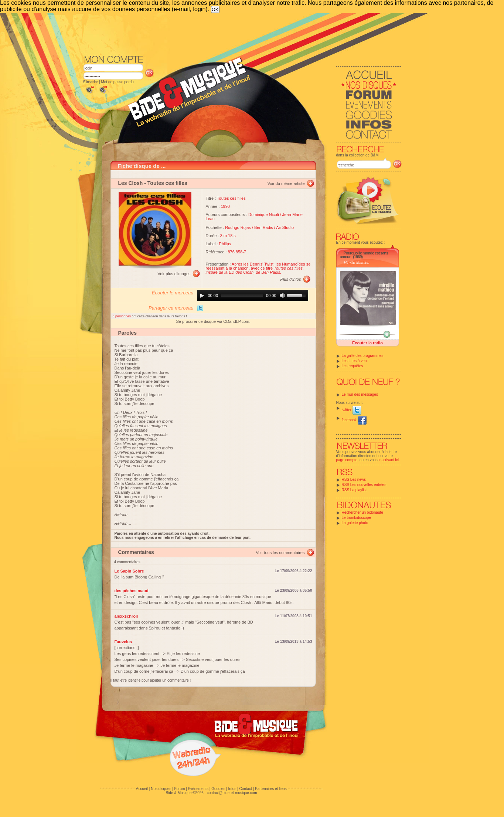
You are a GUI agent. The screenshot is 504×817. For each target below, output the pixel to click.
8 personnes (122, 316)
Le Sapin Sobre (129, 571)
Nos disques (161, 789)
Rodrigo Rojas (238, 227)
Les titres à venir (355, 361)
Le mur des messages (360, 394)
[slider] (242, 296)
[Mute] (282, 296)
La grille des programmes (363, 356)
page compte (347, 460)
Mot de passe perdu (117, 82)
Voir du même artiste (286, 183)
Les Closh (131, 183)
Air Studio (285, 227)
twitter (352, 410)
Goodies (218, 789)
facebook (354, 420)
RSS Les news (354, 480)
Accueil (142, 789)
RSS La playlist (354, 490)
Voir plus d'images (174, 274)
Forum (179, 789)
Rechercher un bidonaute (362, 512)
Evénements (198, 789)
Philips (225, 244)
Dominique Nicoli (264, 215)
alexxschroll (126, 616)
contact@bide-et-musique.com (232, 793)
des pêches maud (132, 591)
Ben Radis (264, 227)
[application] (253, 296)
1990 (225, 206)
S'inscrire (91, 82)
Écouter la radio (367, 343)
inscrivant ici (389, 460)
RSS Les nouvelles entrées (364, 485)
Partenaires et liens (271, 789)
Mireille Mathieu (357, 263)
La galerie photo (355, 523)
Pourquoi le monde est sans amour (364, 255)
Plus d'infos (291, 279)
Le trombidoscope (357, 518)
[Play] (202, 296)
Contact (245, 789)
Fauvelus (123, 642)
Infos (232, 789)
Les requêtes (353, 366)
